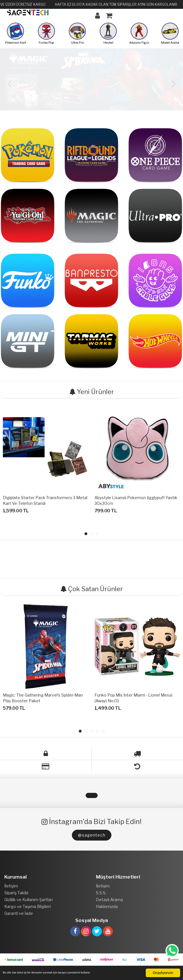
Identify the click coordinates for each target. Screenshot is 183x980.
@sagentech (92, 835)
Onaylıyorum (163, 973)
